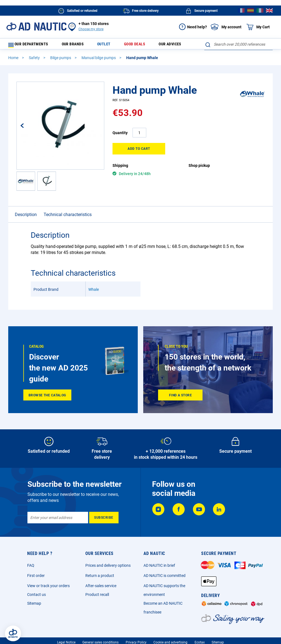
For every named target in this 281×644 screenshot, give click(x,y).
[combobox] (238, 44)
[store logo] (36, 27)
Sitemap (34, 606)
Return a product (100, 578)
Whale (94, 292)
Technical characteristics (68, 217)
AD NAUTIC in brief (159, 568)
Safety (35, 60)
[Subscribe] (104, 520)
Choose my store (91, 29)
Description (26, 217)
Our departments (32, 45)
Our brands (78, 45)
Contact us (36, 597)
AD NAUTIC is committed (165, 578)
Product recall (97, 597)
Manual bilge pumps (99, 60)
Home (14, 60)
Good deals (131, 45)
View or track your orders (48, 588)
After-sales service (101, 588)
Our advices (163, 45)
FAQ (31, 568)
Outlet (105, 45)
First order (36, 578)
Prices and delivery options (108, 568)
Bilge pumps (61, 60)
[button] (28, 128)
